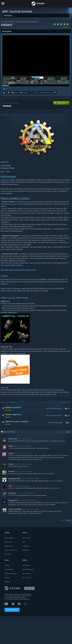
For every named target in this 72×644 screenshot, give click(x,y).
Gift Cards (8, 554)
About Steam (9, 538)
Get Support (27, 573)
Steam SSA (8, 542)
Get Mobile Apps (12, 610)
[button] (23, 80)
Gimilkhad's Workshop (31, 22)
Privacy (7, 565)
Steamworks (9, 546)
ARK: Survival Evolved (7, 22)
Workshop (19, 22)
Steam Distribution (11, 550)
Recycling (26, 550)
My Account (27, 578)
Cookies (7, 578)
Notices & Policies (11, 573)
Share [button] (35, 93)
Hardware (26, 546)
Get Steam (26, 565)
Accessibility (9, 569)
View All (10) (66, 402)
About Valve (27, 538)
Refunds (7, 582)
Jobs (24, 542)
